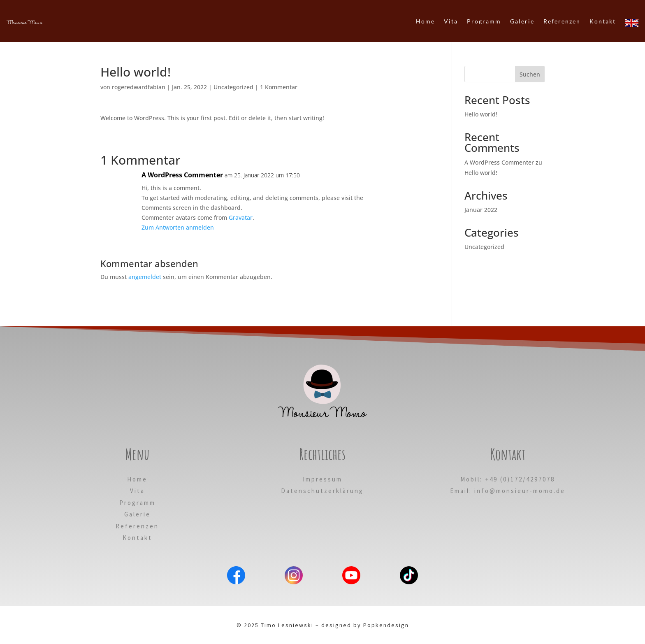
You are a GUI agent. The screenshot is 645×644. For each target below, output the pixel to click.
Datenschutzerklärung (322, 491)
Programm (137, 503)
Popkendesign (386, 625)
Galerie (137, 514)
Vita (137, 491)
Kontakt (137, 538)
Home (137, 479)
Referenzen (137, 526)
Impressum (322, 479)
